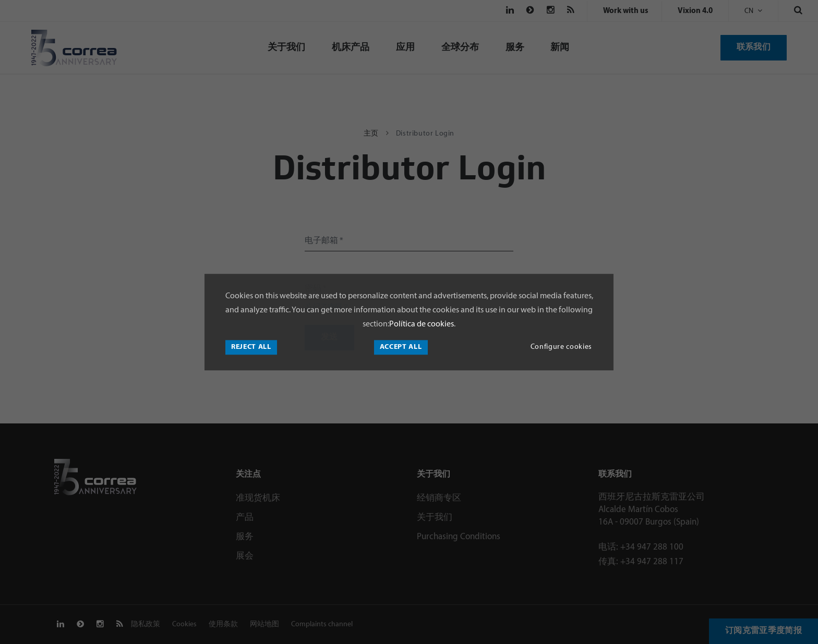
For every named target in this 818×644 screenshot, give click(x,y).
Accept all (401, 347)
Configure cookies (561, 347)
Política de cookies (422, 324)
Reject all (251, 347)
